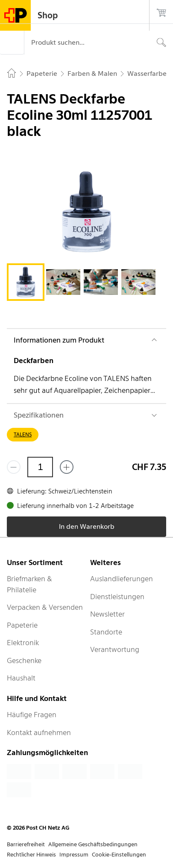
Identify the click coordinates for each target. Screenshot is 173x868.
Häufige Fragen (32, 715)
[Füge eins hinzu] (67, 467)
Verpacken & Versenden (45, 607)
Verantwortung (115, 649)
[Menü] (12, 43)
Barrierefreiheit (26, 844)
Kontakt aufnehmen (39, 732)
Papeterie (22, 625)
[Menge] (40, 467)
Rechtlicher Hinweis (31, 855)
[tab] (26, 282)
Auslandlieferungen (122, 579)
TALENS (23, 434)
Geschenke (24, 660)
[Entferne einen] (14, 467)
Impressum (74, 855)
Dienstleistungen (117, 597)
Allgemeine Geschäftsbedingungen (93, 844)
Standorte (106, 632)
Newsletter (107, 614)
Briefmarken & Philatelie (29, 584)
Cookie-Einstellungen (119, 855)
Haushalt (21, 678)
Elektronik (23, 643)
